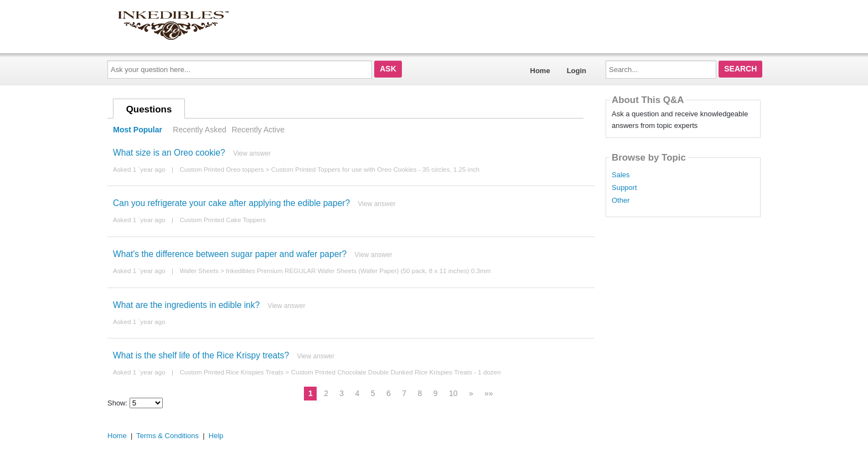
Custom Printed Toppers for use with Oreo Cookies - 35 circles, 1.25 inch (376, 169)
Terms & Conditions (167, 436)
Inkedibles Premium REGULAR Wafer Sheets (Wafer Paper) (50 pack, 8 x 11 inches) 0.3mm (358, 271)
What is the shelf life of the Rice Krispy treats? (201, 355)
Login (577, 71)
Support (624, 188)
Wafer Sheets (199, 271)
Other (621, 201)
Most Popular (138, 130)
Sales (621, 175)
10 (453, 393)
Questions (149, 109)
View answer (252, 153)
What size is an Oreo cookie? (169, 153)
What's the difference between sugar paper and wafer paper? (230, 254)
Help (216, 436)
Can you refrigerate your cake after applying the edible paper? (231, 203)
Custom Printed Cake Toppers (223, 220)
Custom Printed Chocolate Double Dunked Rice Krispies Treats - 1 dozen (396, 372)
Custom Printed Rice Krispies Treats (231, 372)
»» (489, 393)
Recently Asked (199, 130)
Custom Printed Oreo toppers (221, 169)
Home (540, 71)
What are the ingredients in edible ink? (186, 305)
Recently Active (258, 130)
